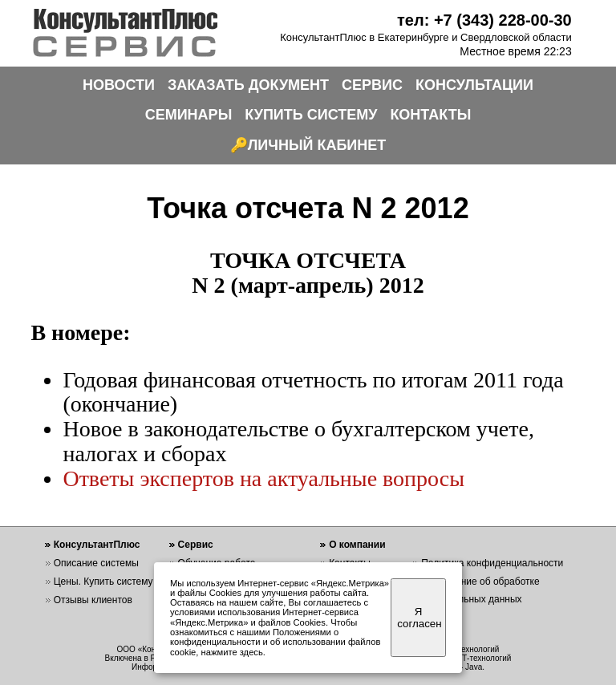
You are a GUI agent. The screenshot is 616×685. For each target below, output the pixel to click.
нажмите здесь (232, 652)
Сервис (196, 545)
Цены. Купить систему (103, 582)
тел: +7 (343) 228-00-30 (484, 20)
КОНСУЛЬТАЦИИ (474, 85)
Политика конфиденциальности (492, 563)
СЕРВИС (372, 85)
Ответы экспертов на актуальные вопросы (263, 478)
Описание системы (96, 563)
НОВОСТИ (119, 85)
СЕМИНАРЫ (189, 115)
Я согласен (419, 618)
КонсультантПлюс (97, 545)
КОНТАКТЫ (430, 115)
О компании (357, 545)
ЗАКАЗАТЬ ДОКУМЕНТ (248, 85)
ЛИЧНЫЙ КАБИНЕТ (317, 145)
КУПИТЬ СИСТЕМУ (311, 115)
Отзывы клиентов (93, 600)
